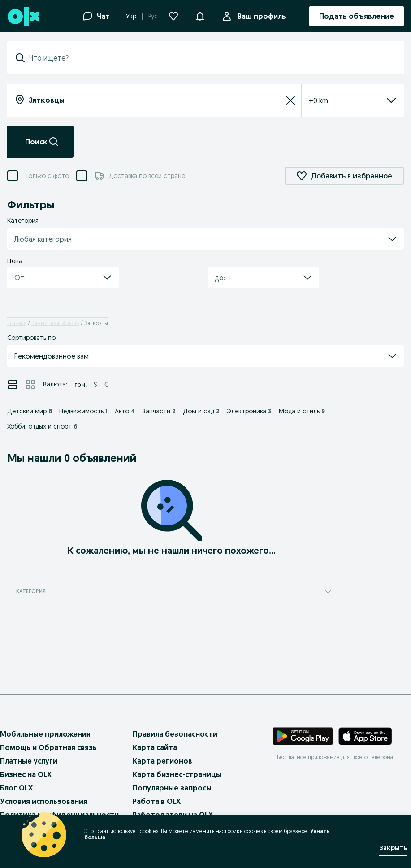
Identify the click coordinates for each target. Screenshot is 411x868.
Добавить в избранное (344, 176)
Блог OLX (16, 788)
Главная (17, 323)
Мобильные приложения (45, 734)
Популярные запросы (172, 788)
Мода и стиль (302, 411)
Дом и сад (201, 411)
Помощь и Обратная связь (48, 747)
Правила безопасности (175, 734)
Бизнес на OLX (26, 774)
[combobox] (211, 58)
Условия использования (44, 801)
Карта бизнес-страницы (177, 774)
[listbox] (342, 100)
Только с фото (47, 176)
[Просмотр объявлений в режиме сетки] (30, 385)
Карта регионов (162, 761)
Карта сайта (155, 747)
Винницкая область (55, 323)
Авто (125, 411)
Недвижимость (83, 411)
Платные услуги (29, 761)
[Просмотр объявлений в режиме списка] (13, 385)
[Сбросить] (290, 100)
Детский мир (30, 411)
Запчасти (159, 411)
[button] (200, 15)
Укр (131, 16)
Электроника (249, 411)
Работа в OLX (157, 801)
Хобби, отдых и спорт (42, 426)
